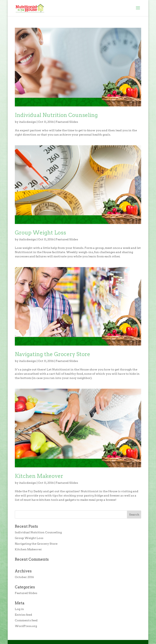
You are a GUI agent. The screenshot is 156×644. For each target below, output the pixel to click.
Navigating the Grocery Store (53, 354)
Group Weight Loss (40, 233)
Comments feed (26, 620)
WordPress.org (26, 626)
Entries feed (23, 615)
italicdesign (28, 122)
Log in (19, 609)
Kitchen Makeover (39, 476)
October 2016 (24, 577)
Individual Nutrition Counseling (56, 115)
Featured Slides (67, 122)
